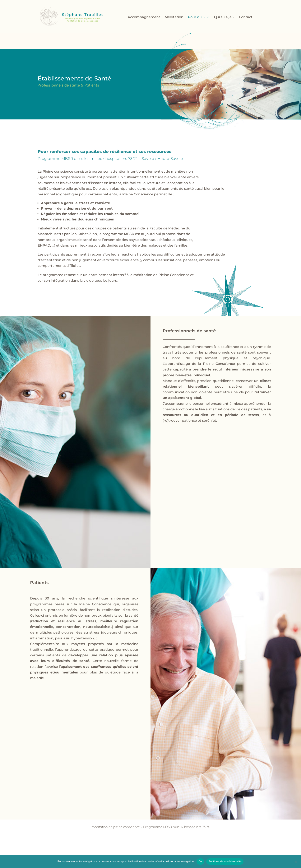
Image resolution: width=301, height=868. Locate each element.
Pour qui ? (197, 17)
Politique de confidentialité (225, 861)
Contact (246, 17)
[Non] (296, 862)
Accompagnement (144, 17)
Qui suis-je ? (224, 17)
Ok (200, 861)
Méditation (174, 17)
